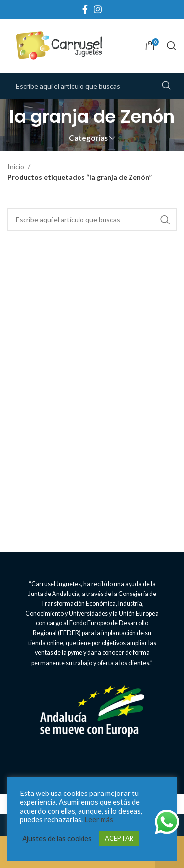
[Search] (172, 46)
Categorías (88, 138)
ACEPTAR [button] (119, 838)
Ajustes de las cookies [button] (57, 838)
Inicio (16, 166)
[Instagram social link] (98, 9)
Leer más (99, 820)
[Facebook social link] (85, 9)
